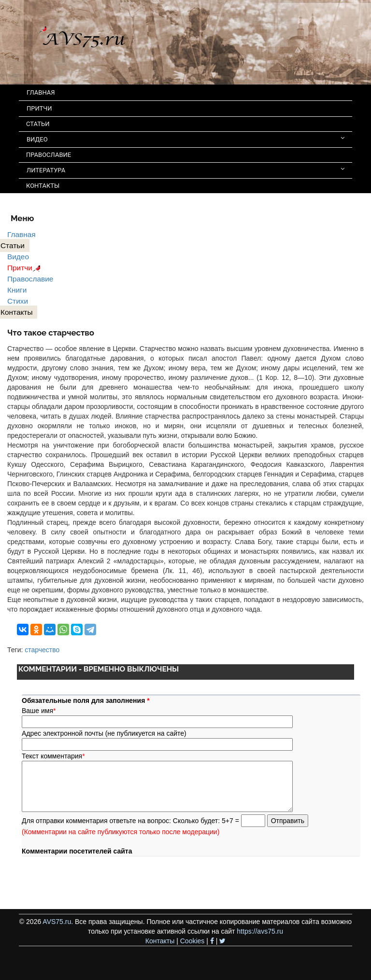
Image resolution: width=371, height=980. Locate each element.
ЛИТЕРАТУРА (185, 170)
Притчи (25, 268)
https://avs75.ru (260, 931)
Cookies (193, 941)
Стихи (18, 301)
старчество (42, 650)
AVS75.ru (57, 922)
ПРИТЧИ (39, 108)
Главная (21, 234)
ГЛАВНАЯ (41, 92)
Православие (30, 279)
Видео (18, 257)
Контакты (160, 941)
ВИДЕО (185, 139)
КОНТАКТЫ (43, 186)
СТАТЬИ (38, 124)
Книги (17, 290)
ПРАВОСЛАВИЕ (49, 155)
